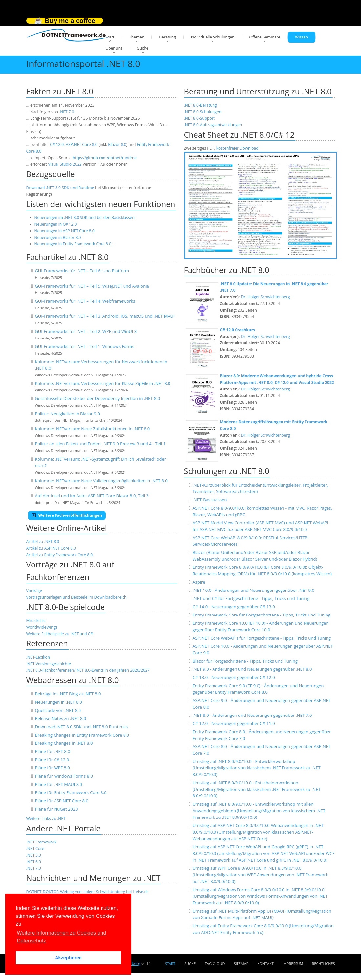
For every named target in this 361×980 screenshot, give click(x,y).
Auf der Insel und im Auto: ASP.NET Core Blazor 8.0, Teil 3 (92, 496)
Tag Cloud (215, 963)
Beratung (168, 37)
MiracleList (36, 621)
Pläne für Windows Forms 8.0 (64, 776)
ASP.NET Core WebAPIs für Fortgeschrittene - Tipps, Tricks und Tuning (262, 638)
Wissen (302, 37)
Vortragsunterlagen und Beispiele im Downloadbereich (77, 597)
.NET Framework (41, 842)
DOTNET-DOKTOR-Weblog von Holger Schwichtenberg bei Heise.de (88, 892)
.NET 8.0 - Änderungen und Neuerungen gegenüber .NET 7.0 (252, 715)
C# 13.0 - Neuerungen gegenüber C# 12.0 (234, 677)
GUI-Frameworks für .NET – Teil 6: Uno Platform (82, 271)
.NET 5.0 (34, 855)
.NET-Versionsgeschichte (49, 664)
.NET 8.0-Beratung (201, 105)
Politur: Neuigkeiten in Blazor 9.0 (67, 414)
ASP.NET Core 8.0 (81, 145)
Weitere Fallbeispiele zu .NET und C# (60, 634)
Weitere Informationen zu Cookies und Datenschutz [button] (61, 937)
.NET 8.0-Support (199, 118)
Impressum (293, 963)
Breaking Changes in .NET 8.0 (64, 743)
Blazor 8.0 (117, 145)
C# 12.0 (57, 145)
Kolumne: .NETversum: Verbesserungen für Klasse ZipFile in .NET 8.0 (102, 383)
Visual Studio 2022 (65, 164)
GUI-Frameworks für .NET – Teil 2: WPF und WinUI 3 (86, 331)
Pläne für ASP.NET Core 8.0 (61, 801)
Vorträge (34, 591)
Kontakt (265, 963)
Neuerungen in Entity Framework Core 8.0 (73, 244)
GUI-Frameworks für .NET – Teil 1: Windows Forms (84, 346)
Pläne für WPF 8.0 (52, 768)
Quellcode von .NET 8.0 (58, 710)
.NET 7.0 (67, 112)
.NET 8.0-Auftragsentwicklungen (213, 125)
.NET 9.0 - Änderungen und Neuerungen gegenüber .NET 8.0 (252, 669)
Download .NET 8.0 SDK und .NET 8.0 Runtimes (81, 727)
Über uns (114, 48)
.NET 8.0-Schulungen (203, 112)
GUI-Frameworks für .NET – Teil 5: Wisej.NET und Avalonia (92, 286)
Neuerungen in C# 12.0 (56, 224)
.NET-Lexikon (38, 657)
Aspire (199, 582)
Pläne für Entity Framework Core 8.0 (71, 792)
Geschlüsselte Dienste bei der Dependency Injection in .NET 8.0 (97, 398)
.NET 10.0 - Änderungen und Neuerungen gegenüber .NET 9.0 (253, 590)
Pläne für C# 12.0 (52, 760)
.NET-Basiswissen (210, 500)
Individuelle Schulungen (213, 37)
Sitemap (241, 963)
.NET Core (35, 849)
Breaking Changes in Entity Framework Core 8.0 (82, 735)
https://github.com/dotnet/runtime (105, 158)
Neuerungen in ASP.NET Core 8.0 (65, 231)
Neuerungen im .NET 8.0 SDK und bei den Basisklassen (85, 218)
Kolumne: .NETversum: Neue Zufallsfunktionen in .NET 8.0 (92, 429)
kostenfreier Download (237, 148)
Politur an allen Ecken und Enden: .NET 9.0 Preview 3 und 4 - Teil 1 (100, 444)
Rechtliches (324, 963)
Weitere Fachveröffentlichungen (67, 515)
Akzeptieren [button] (68, 958)
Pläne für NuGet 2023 (56, 809)
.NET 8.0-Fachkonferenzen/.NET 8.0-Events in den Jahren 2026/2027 (88, 670)
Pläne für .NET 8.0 (52, 751)
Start (110, 37)
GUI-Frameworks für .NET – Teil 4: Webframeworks (85, 301)
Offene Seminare (265, 37)
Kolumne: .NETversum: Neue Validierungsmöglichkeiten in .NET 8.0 (101, 481)
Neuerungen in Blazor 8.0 (58, 237)
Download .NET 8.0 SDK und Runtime (60, 188)
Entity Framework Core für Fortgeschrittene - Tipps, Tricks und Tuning (261, 615)
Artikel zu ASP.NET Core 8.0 (51, 548)
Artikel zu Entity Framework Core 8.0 (60, 555)
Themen (137, 37)
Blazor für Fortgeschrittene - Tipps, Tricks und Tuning (245, 661)
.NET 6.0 (34, 862)
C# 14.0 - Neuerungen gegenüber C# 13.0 (234, 607)
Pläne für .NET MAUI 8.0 (58, 784)
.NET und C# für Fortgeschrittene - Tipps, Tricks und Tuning (251, 598)
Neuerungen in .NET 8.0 (58, 702)
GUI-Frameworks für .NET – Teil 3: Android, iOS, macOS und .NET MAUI (105, 316)
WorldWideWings (42, 627)
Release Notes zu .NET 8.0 (60, 718)
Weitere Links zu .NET (46, 819)
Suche (143, 48)
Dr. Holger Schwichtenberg (265, 297)
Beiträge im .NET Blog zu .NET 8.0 (68, 694)
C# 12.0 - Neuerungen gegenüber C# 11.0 (234, 723)
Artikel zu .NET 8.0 (43, 542)
